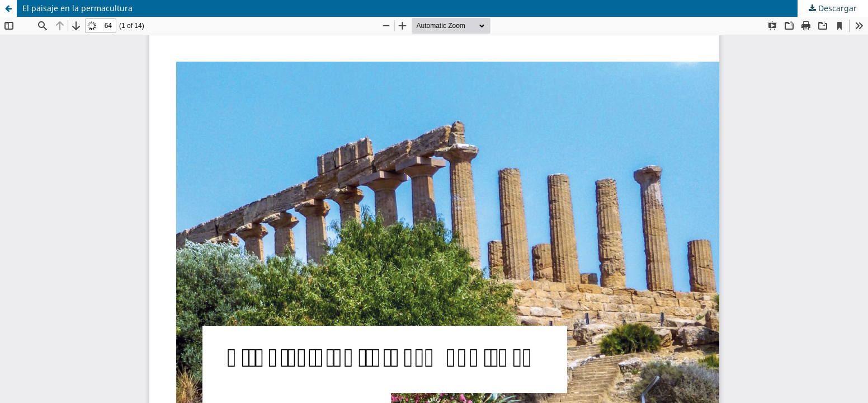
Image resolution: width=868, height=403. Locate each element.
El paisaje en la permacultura (77, 8)
